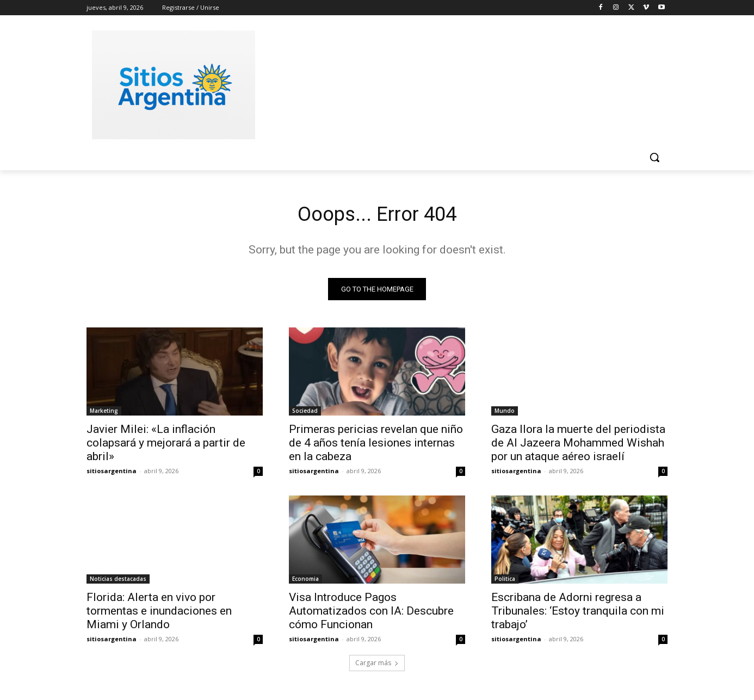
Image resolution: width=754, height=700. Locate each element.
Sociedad (305, 413)
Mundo (505, 413)
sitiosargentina (112, 473)
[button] (654, 157)
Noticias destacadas (118, 581)
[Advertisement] (459, 83)
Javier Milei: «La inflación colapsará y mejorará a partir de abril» (166, 445)
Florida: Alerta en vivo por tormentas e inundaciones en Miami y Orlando (159, 614)
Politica (505, 581)
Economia (305, 581)
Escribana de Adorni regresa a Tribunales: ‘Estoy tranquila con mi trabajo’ (578, 614)
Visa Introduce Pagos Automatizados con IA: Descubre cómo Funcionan (371, 614)
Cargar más (377, 665)
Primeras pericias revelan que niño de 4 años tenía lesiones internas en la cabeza (376, 445)
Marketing (104, 413)
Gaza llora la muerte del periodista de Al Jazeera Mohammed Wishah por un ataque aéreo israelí (578, 445)
